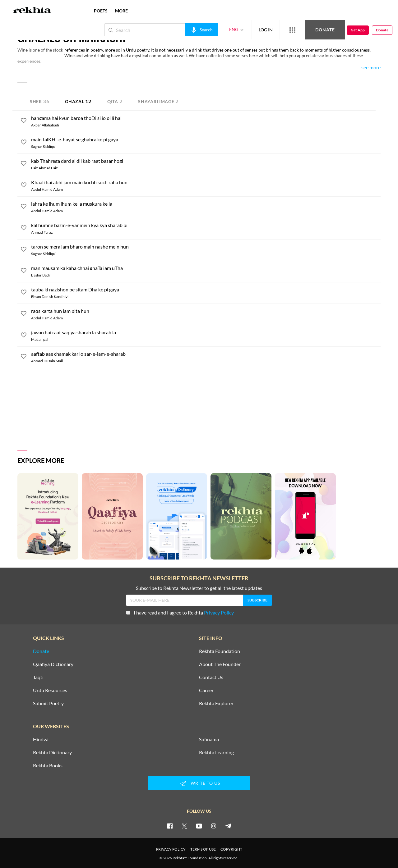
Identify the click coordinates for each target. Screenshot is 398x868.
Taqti (38, 677)
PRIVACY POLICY (171, 849)
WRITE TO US (199, 783)
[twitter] (184, 826)
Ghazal (78, 101)
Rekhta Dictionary (52, 752)
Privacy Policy (219, 612)
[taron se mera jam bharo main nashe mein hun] (206, 247)
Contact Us (211, 677)
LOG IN (266, 30)
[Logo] (32, 11)
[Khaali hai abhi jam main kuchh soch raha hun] (206, 182)
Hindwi (41, 739)
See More (371, 68)
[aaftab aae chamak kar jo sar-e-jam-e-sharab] (206, 354)
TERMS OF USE (203, 849)
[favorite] (24, 121)
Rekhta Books (48, 765)
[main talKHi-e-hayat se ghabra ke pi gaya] (206, 139)
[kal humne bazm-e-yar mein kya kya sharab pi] (206, 225)
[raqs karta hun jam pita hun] (206, 311)
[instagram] (214, 826)
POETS (101, 11)
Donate (325, 30)
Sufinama (209, 739)
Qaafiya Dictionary (53, 664)
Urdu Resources (50, 690)
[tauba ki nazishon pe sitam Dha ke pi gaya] (206, 290)
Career (206, 690)
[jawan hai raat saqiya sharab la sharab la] (206, 332)
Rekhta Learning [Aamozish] (216, 752)
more (121, 11)
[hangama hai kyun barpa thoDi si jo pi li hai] (206, 118)
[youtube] (199, 826)
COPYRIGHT (231, 849)
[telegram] (228, 826)
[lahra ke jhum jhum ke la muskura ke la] (206, 204)
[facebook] (170, 826)
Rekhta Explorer (216, 703)
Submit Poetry (48, 703)
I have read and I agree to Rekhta (180, 612)
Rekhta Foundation (220, 651)
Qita (115, 101)
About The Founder (220, 664)
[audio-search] (202, 30)
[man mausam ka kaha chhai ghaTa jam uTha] (206, 268)
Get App (358, 30)
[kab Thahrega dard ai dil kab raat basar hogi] (206, 161)
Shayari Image (158, 101)
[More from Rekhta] (292, 30)
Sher (39, 101)
